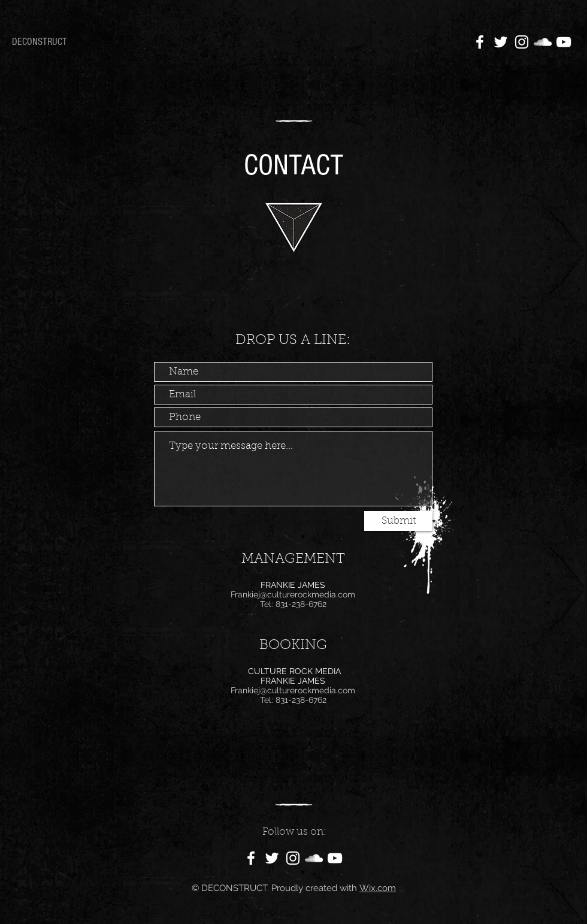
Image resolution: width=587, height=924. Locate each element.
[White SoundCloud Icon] (543, 42)
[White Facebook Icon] (480, 42)
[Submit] (398, 521)
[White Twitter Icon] (501, 42)
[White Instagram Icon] (522, 42)
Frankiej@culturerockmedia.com (293, 594)
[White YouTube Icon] (564, 42)
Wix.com (378, 888)
